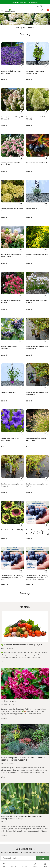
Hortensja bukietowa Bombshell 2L (12, 210)
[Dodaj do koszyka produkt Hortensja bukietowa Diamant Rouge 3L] (21, 295)
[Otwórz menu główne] (2, 10)
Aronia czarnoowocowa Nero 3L (37, 163)
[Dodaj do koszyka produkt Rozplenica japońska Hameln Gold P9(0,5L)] (46, 433)
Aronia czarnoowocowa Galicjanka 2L (9, 347)
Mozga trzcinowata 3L (8, 392)
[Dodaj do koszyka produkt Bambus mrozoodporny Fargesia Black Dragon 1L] (46, 387)
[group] (25, 19)
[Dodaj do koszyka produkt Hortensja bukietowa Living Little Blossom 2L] (21, 112)
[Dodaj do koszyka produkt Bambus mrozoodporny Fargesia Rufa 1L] (46, 479)
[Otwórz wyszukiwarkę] (42, 10)
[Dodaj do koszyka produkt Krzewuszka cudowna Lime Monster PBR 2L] (46, 66)
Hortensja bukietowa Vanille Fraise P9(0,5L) (11, 164)
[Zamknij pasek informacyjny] (48, 2)
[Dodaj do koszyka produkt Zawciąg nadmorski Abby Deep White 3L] (46, 295)
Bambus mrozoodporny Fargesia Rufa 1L (37, 485)
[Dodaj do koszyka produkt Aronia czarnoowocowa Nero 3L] (46, 158)
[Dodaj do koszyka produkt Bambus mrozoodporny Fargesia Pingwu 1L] (21, 479)
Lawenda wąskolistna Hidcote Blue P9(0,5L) (11, 72)
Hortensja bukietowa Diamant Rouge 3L (11, 301)
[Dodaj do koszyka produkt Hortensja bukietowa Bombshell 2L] (21, 204)
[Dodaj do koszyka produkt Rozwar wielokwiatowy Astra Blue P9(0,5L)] (21, 433)
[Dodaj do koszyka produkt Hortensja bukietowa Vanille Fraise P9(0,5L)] (21, 158)
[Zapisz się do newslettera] (19, 858)
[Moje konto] (42, 6)
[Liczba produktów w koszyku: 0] (47, 10)
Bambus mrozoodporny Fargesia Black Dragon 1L (37, 393)
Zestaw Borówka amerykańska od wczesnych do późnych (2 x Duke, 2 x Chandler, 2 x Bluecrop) (38, 532)
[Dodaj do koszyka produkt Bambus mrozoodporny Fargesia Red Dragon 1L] (46, 341)
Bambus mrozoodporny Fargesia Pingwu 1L (12, 485)
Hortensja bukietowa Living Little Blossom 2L (12, 118)
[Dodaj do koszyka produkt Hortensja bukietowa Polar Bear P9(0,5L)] (46, 112)
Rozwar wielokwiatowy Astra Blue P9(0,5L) (11, 439)
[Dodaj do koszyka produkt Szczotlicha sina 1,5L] (46, 204)
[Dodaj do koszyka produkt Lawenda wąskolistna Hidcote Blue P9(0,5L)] (21, 66)
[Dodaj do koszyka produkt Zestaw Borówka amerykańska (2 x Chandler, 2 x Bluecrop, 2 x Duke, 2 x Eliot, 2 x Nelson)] (46, 571)
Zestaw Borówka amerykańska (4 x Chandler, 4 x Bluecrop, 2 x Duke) (12, 578)
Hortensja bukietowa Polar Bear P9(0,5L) (37, 118)
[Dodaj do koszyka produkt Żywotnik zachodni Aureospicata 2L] (46, 250)
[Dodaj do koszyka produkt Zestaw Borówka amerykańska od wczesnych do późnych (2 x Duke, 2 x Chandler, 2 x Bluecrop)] (46, 525)
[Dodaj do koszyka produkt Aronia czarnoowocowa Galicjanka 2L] (21, 341)
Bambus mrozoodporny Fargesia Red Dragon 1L (37, 347)
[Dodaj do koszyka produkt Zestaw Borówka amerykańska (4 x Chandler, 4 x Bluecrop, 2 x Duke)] (21, 571)
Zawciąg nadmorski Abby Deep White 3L (37, 301)
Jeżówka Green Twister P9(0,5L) (12, 530)
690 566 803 (34, 2)
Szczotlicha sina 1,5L (33, 209)
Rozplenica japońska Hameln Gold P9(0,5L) (36, 439)
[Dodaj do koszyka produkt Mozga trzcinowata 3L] (21, 387)
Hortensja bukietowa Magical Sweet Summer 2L (11, 256)
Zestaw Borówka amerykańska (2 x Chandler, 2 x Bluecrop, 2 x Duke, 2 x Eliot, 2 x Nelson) (37, 578)
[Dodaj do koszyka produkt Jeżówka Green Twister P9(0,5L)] (21, 525)
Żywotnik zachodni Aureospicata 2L (37, 256)
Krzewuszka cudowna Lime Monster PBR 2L (35, 72)
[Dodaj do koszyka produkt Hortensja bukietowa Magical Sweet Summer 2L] (21, 250)
